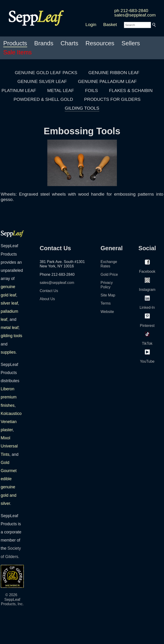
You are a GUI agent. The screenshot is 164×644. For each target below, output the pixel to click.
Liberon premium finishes (9, 397)
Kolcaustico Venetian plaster (11, 422)
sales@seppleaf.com (135, 15)
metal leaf (10, 328)
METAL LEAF (61, 90)
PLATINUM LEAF (19, 90)
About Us (47, 299)
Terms (106, 303)
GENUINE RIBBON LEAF (114, 73)
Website (107, 312)
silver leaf (9, 303)
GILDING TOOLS (82, 108)
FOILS (92, 90)
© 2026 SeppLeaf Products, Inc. (12, 599)
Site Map (108, 295)
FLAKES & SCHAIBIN (131, 90)
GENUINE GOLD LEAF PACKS (46, 73)
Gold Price (109, 274)
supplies (8, 352)
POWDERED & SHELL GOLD (43, 99)
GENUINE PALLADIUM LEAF (107, 81)
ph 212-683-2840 (131, 11)
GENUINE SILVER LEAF (42, 81)
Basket (110, 25)
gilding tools (11, 336)
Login (91, 25)
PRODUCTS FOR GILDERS (112, 99)
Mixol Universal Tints (9, 446)
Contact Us (49, 291)
